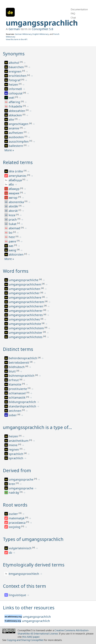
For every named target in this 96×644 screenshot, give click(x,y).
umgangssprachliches (25, 319)
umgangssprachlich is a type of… (37, 427)
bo (11, 233)
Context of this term (24, 586)
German (14, 29)
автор (13, 198)
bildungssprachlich (23, 402)
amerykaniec (18, 176)
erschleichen (18, 76)
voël (12, 98)
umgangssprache (21, 479)
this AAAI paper (31, 637)
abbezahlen (17, 111)
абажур (14, 189)
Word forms (16, 271)
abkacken (16, 115)
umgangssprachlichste (25, 324)
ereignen (15, 71)
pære (13, 241)
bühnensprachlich (22, 376)
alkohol (14, 63)
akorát (14, 211)
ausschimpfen (19, 142)
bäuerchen (17, 67)
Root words (15, 505)
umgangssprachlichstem (27, 328)
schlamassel (18, 393)
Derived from (17, 470)
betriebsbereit (19, 363)
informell (16, 89)
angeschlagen (19, 124)
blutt (13, 371)
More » (9, 150)
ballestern (16, 146)
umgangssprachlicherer (26, 311)
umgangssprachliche (24, 280)
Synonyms (14, 54)
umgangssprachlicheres (26, 315)
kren (12, 484)
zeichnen (15, 411)
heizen (14, 85)
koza (12, 215)
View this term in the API (17, 39)
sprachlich (16, 454)
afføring (15, 102)
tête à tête (16, 171)
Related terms (18, 162)
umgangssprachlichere (25, 297)
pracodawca (17, 523)
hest (12, 237)
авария (14, 193)
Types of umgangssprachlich (33, 539)
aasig (13, 250)
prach (13, 219)
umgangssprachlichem (25, 284)
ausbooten (17, 137)
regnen (14, 449)
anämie (14, 128)
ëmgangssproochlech (24, 574)
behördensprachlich (23, 358)
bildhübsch (17, 367)
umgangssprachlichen (25, 289)
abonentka (17, 202)
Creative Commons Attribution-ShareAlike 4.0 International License (53, 632)
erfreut (14, 380)
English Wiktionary (41, 34)
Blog (73, 22)
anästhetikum (19, 441)
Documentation (79, 9)
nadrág (14, 493)
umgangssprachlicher (25, 293)
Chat (73, 18)
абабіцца (16, 180)
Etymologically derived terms (34, 565)
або (12, 184)
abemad (15, 228)
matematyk (17, 518)
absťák (14, 206)
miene (13, 445)
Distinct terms (18, 349)
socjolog (15, 527)
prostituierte (18, 389)
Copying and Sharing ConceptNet (25, 640)
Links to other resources (29, 608)
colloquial (16, 93)
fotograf (15, 80)
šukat (13, 224)
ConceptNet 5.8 (42, 29)
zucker (14, 514)
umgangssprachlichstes (26, 337)
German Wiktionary (23, 34)
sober (13, 415)
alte (12, 119)
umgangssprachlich (42, 23)
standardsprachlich (23, 406)
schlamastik (17, 397)
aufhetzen (16, 133)
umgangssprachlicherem (27, 302)
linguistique (18, 595)
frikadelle (16, 106)
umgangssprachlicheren (26, 306)
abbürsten (16, 254)
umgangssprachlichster (26, 333)
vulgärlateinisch (20, 548)
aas (11, 246)
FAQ (73, 14)
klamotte (15, 384)
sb (11, 553)
